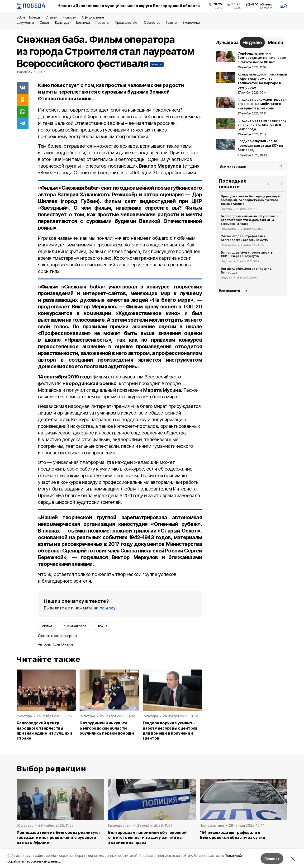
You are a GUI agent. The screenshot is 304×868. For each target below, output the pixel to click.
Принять (272, 858)
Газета (171, 22)
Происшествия (127, 22)
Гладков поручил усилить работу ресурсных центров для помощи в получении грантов (170, 731)
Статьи (51, 17)
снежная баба (75, 626)
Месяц (276, 42)
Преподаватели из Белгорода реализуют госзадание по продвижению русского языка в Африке (252, 200)
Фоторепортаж (65, 636)
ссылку (108, 608)
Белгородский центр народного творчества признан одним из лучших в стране (45, 731)
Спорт (45, 22)
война (103, 626)
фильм (47, 626)
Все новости (230, 291)
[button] (270, 184)
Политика (82, 22)
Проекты (102, 22)
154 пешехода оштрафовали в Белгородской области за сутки (245, 238)
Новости (70, 17)
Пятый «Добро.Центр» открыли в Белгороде (246, 271)
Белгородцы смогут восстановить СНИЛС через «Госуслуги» (247, 254)
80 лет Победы (28, 17)
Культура (62, 22)
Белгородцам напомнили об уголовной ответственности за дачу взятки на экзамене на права (249, 220)
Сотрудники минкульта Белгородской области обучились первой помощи (107, 728)
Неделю (252, 42)
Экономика (191, 22)
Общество (152, 22)
